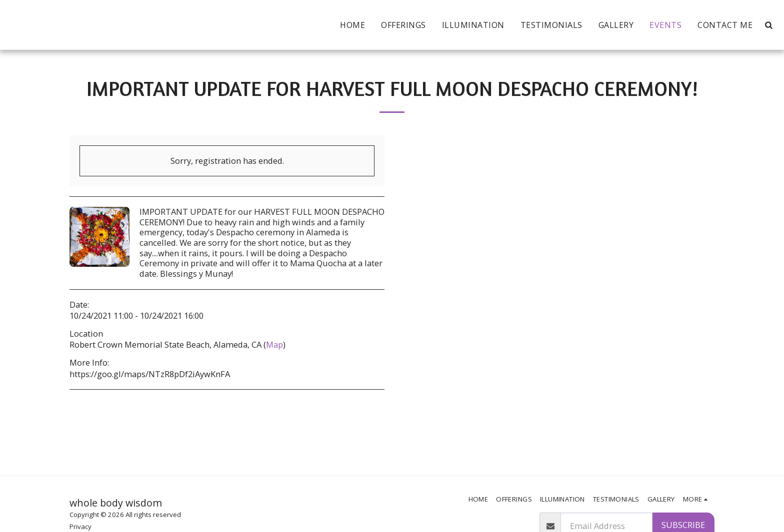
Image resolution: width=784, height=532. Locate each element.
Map (274, 344)
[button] (768, 25)
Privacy (80, 527)
